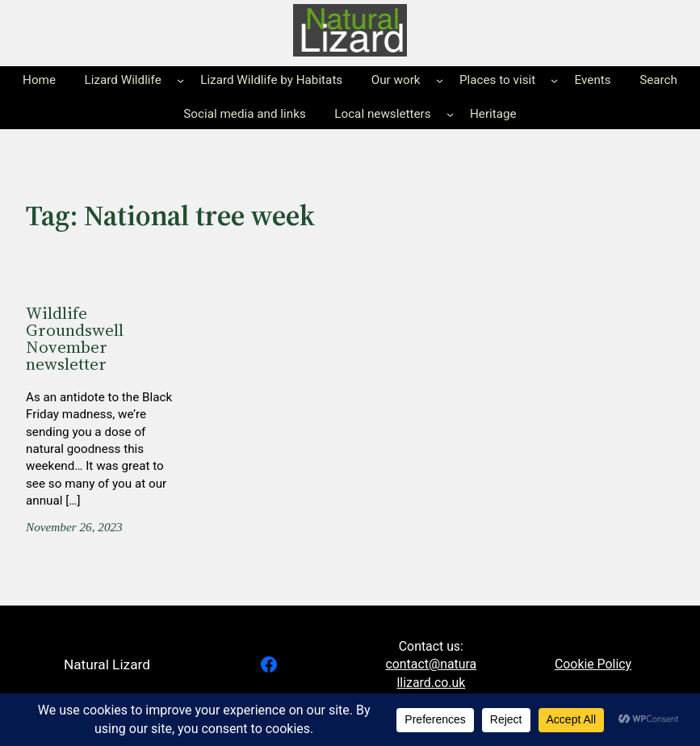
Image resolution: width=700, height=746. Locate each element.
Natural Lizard (107, 664)
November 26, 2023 (74, 527)
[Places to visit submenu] (554, 80)
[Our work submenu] (440, 80)
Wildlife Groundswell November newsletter (75, 339)
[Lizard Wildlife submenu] (180, 80)
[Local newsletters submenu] (450, 114)
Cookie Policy (593, 664)
